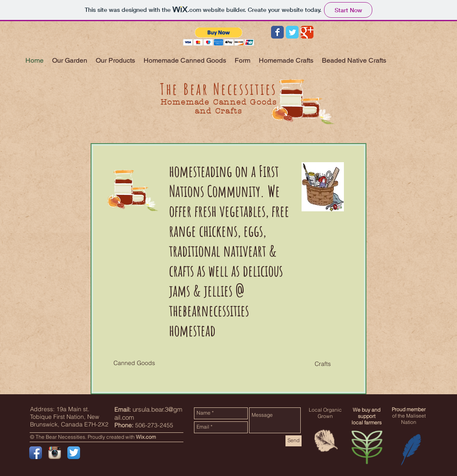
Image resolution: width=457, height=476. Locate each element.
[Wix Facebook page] (277, 32)
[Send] (294, 441)
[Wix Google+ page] (307, 32)
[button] (219, 37)
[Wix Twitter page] (292, 32)
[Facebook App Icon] (36, 453)
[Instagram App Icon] (55, 453)
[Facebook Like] (381, 36)
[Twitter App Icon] (74, 453)
